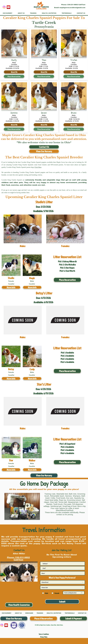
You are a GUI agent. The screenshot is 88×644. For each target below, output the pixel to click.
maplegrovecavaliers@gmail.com (72, 8)
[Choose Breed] (62, 582)
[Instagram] (4, 7)
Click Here (38, 167)
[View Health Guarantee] (19, 605)
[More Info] (11, 287)
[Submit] (62, 602)
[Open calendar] (82, 593)
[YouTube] (8, 7)
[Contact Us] (44, 147)
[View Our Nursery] (44, 151)
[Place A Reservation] (43, 618)
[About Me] (14, 72)
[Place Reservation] (14, 76)
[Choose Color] (62, 588)
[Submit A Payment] (73, 618)
